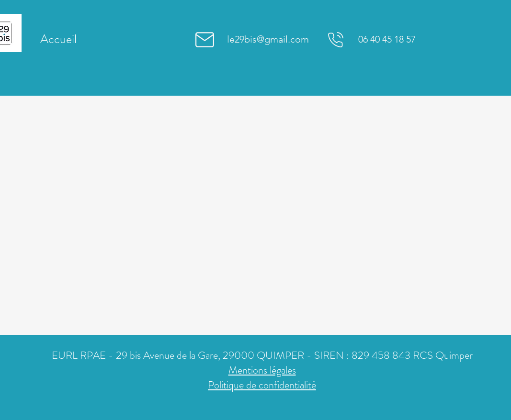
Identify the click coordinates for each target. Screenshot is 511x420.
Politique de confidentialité (262, 385)
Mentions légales (262, 370)
